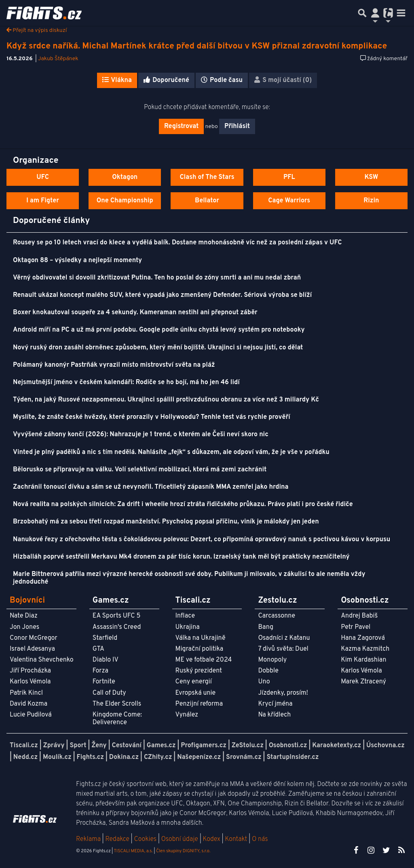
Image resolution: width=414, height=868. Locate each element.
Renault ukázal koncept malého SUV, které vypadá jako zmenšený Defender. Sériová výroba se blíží (162, 295)
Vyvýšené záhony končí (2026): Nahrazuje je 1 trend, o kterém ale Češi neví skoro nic (141, 435)
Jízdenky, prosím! (283, 693)
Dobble (268, 671)
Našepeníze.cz (199, 757)
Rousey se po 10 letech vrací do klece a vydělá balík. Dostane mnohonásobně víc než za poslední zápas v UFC (177, 243)
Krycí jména (275, 704)
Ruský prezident (199, 671)
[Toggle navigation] (401, 13)
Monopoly (272, 660)
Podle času (222, 80)
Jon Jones (24, 627)
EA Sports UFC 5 (117, 616)
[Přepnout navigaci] (375, 13)
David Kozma (29, 704)
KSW (371, 177)
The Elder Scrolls (117, 704)
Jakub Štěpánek (58, 59)
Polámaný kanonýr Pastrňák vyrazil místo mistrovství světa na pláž (114, 365)
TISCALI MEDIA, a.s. (133, 851)
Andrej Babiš (359, 616)
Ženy (99, 746)
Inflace (185, 616)
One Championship (125, 201)
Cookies (145, 839)
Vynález (187, 715)
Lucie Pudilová (31, 715)
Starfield (105, 638)
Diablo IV (106, 660)
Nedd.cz (25, 757)
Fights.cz (90, 757)
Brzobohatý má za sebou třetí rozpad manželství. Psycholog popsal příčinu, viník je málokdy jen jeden (166, 522)
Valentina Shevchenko (42, 660)
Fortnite (104, 682)
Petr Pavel (356, 627)
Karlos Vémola (30, 682)
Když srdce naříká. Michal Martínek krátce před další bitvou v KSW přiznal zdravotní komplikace (197, 46)
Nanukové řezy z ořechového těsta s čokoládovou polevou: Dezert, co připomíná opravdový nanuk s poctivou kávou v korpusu (202, 540)
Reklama (88, 839)
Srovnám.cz (244, 757)
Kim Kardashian (363, 660)
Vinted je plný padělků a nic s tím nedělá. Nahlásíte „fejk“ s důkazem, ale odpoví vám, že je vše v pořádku (171, 452)
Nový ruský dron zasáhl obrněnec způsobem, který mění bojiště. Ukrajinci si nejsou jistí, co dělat (158, 348)
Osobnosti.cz (288, 746)
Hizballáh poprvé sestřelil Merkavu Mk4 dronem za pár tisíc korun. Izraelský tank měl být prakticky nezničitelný (181, 557)
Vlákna (117, 80)
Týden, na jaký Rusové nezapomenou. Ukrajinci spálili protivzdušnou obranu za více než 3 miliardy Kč (166, 400)
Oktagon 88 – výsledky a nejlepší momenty (77, 261)
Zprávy (54, 746)
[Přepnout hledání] (362, 13)
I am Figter (43, 201)
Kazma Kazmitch (365, 649)
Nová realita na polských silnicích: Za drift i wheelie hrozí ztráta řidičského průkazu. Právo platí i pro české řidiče (183, 504)
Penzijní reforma (199, 704)
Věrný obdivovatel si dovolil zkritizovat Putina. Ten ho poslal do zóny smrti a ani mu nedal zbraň (157, 278)
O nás (260, 839)
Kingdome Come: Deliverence (117, 719)
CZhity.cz (158, 757)
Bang (266, 627)
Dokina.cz (124, 757)
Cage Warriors (289, 201)
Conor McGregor (34, 638)
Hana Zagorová (363, 638)
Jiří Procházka (30, 671)
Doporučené (166, 80)
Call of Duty (109, 693)
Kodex (212, 839)
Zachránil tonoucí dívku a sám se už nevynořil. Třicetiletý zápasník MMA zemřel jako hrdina (151, 487)
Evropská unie (196, 693)
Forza (100, 671)
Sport (78, 746)
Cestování (126, 746)
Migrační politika (199, 649)
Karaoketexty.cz (337, 746)
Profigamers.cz (204, 746)
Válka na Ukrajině (201, 638)
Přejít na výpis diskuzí (37, 30)
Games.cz (161, 746)
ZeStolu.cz (248, 746)
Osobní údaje (180, 839)
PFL (289, 177)
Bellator (207, 201)
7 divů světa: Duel (283, 649)
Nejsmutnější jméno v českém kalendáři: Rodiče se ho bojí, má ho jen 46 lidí (126, 383)
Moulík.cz (57, 757)
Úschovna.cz (385, 746)
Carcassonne (277, 616)
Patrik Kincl (26, 693)
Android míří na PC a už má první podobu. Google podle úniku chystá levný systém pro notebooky (159, 330)
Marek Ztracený (363, 682)
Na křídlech (274, 715)
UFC (42, 177)
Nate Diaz (24, 616)
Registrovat (181, 126)
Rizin (371, 201)
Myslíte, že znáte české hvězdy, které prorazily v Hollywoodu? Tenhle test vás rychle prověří (152, 417)
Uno (264, 682)
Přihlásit (237, 126)
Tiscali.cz (24, 746)
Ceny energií (194, 682)
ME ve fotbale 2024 (204, 660)
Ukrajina (188, 627)
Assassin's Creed (117, 627)
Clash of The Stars (207, 177)
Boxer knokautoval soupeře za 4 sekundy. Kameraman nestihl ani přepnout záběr (135, 313)
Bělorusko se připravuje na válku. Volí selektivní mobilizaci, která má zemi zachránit (140, 470)
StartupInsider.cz (293, 757)
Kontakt (237, 839)
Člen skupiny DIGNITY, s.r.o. (183, 851)
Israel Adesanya (32, 649)
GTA (98, 649)
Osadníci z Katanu (284, 638)
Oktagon (125, 177)
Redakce (117, 839)
